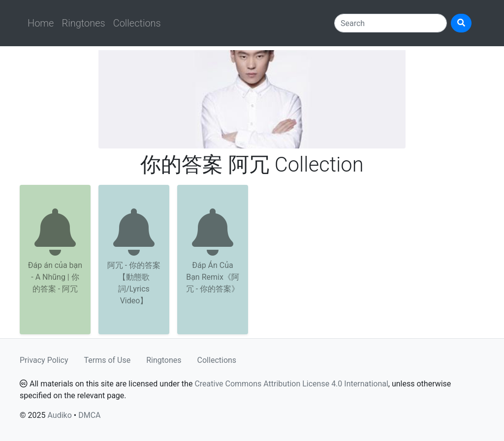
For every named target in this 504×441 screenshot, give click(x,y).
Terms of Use (108, 360)
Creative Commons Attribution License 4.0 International (291, 384)
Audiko (59, 415)
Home (41, 23)
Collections (137, 23)
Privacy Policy (44, 360)
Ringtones (83, 23)
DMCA (89, 415)
